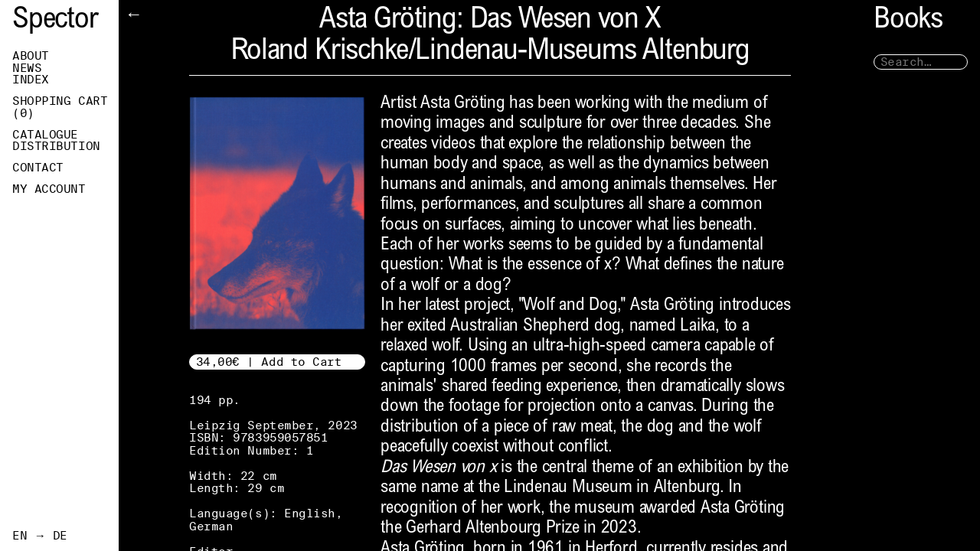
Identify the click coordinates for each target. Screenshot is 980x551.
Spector (55, 21)
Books (908, 21)
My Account (49, 189)
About (31, 56)
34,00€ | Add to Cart (269, 362)
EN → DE (40, 536)
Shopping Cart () (60, 107)
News (27, 68)
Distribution (56, 146)
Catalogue (45, 135)
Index (31, 80)
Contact (38, 168)
